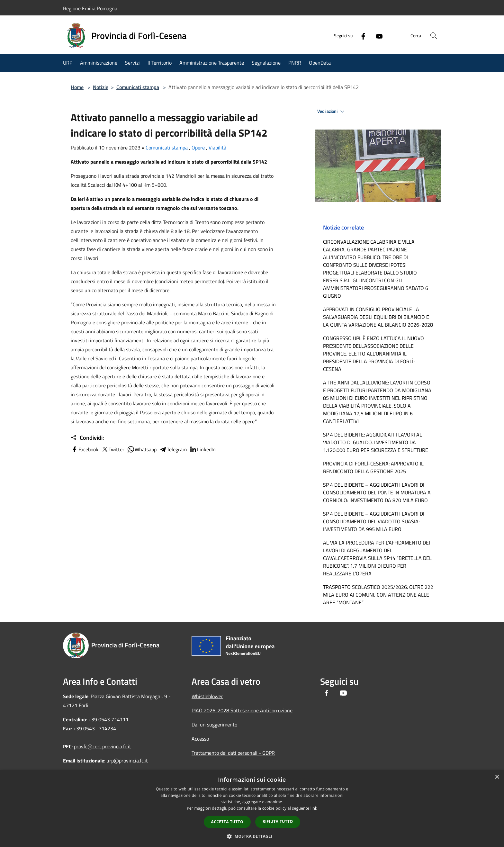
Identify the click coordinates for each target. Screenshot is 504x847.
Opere (198, 148)
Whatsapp (142, 449)
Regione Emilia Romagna (90, 8)
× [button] (497, 777)
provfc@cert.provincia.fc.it (103, 746)
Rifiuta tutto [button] (278, 821)
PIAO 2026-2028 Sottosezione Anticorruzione (242, 710)
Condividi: (87, 438)
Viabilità (217, 148)
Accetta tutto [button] (227, 822)
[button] (252, 836)
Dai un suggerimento (214, 725)
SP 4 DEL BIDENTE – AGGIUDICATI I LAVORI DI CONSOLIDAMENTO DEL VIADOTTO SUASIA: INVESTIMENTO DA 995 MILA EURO (374, 521)
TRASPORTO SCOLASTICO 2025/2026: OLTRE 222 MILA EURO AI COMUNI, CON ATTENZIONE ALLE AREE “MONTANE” (378, 595)
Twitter (113, 449)
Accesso (200, 739)
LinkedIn (203, 449)
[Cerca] (433, 36)
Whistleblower (207, 696)
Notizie (101, 87)
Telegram (173, 449)
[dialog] (252, 809)
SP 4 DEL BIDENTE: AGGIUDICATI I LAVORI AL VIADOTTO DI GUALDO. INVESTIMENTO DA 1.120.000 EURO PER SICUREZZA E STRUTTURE (376, 442)
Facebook (85, 449)
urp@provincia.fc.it (127, 761)
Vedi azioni (332, 112)
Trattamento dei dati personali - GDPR (233, 753)
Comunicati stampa (138, 87)
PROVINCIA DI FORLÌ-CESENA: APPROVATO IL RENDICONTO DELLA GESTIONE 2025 (373, 467)
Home (77, 87)
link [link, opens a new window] (314, 808)
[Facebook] (360, 36)
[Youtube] (376, 36)
